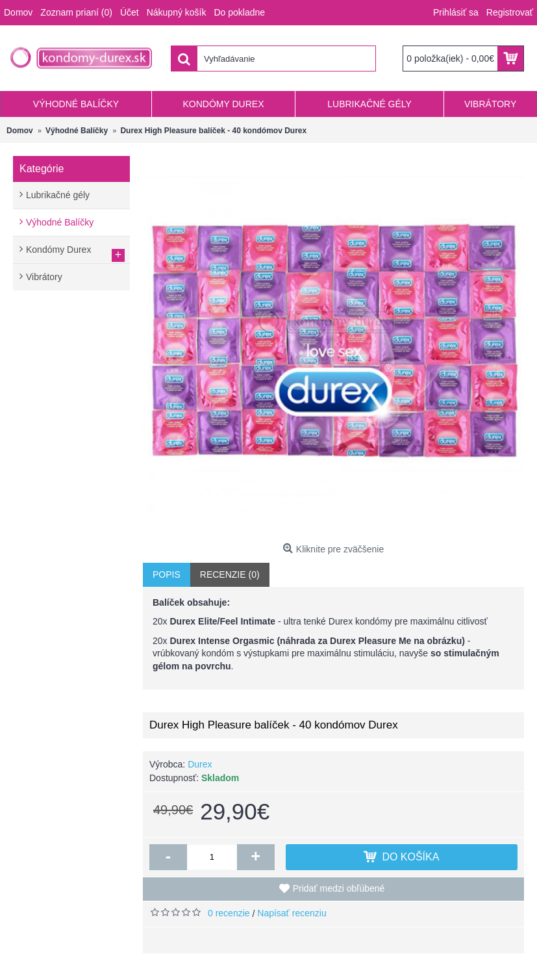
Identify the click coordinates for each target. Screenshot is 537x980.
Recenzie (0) (230, 574)
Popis (167, 574)
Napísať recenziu (292, 913)
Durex (200, 764)
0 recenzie (229, 913)
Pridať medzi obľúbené (339, 888)
